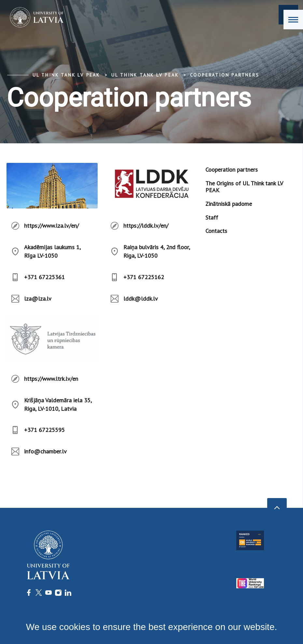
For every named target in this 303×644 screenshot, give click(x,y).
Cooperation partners (225, 75)
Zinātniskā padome (229, 204)
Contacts (216, 231)
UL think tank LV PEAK (66, 75)
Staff (212, 217)
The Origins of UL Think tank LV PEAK (244, 187)
